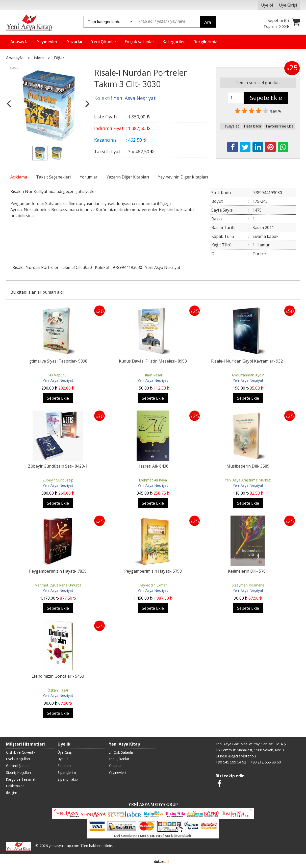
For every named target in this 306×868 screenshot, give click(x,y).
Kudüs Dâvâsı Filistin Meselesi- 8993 (153, 361)
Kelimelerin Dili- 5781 (248, 571)
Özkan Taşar (58, 690)
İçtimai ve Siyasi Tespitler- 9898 (58, 361)
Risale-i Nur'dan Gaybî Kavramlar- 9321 (248, 361)
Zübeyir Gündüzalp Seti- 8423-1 (58, 466)
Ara (208, 22)
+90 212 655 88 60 (265, 762)
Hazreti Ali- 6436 (153, 466)
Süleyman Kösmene (248, 585)
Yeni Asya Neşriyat (163, 267)
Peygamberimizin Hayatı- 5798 (153, 571)
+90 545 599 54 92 (231, 762)
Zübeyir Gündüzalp (58, 480)
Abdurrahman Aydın (248, 375)
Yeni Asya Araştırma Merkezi (248, 480)
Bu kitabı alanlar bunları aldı (37, 292)
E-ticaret (145, 861)
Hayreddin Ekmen (153, 585)
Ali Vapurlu (58, 375)
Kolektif (102, 267)
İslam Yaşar (153, 375)
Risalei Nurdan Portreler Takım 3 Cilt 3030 (52, 267)
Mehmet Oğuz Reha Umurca (58, 585)
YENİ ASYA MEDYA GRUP (153, 805)
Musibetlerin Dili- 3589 (248, 466)
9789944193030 (127, 267)
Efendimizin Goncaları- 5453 (58, 676)
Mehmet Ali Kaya (153, 480)
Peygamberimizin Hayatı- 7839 (58, 571)
